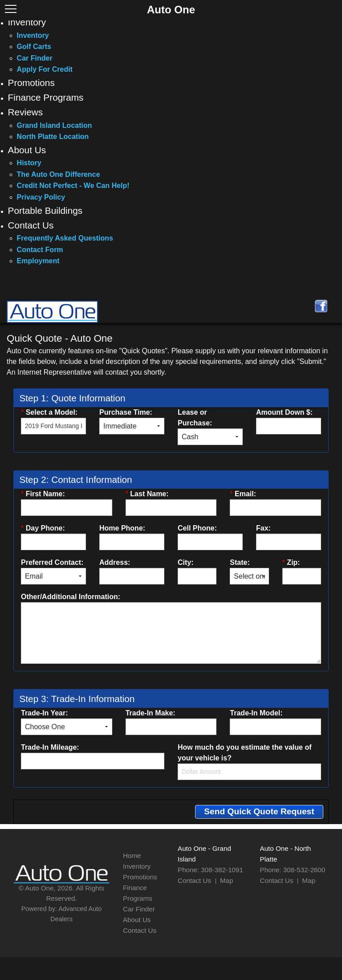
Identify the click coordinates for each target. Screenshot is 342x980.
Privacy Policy (41, 197)
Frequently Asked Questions (65, 238)
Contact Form (40, 250)
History (29, 163)
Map (227, 880)
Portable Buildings (45, 210)
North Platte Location (53, 137)
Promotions (31, 83)
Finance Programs (46, 97)
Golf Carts (34, 47)
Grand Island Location (55, 125)
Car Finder (35, 58)
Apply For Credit (45, 69)
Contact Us (31, 225)
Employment (38, 261)
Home (132, 855)
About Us (27, 150)
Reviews (26, 112)
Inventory (27, 22)
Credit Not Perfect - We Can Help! (73, 186)
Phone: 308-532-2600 (293, 870)
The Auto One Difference (59, 174)
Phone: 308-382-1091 (210, 870)
